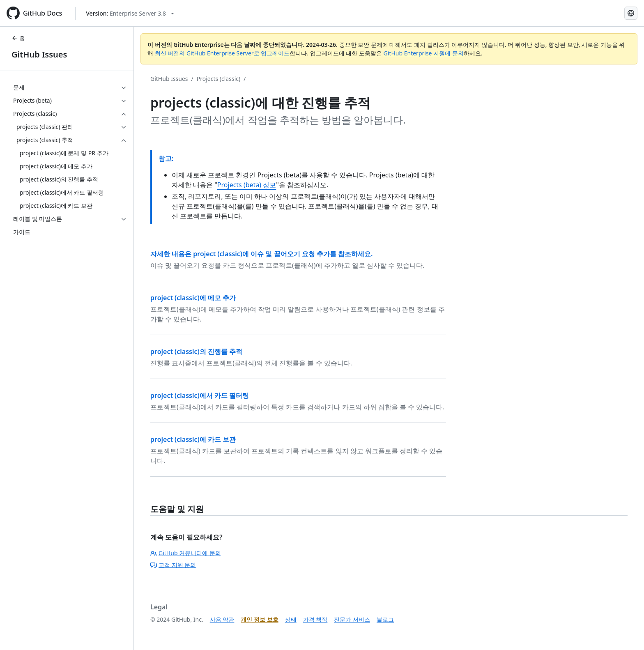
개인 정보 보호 (259, 619)
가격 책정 (315, 619)
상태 (291, 619)
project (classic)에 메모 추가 (193, 298)
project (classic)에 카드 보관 (193, 439)
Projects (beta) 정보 (247, 185)
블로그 (385, 619)
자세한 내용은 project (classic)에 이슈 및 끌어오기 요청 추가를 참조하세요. (261, 254)
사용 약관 (222, 619)
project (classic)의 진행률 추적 (196, 351)
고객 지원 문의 (173, 565)
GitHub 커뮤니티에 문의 (186, 553)
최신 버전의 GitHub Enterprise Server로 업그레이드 (222, 53)
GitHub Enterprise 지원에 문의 (424, 53)
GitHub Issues (39, 54)
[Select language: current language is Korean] (631, 13)
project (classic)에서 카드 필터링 (200, 395)
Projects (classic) (218, 79)
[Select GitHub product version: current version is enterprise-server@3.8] (130, 13)
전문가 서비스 (352, 619)
